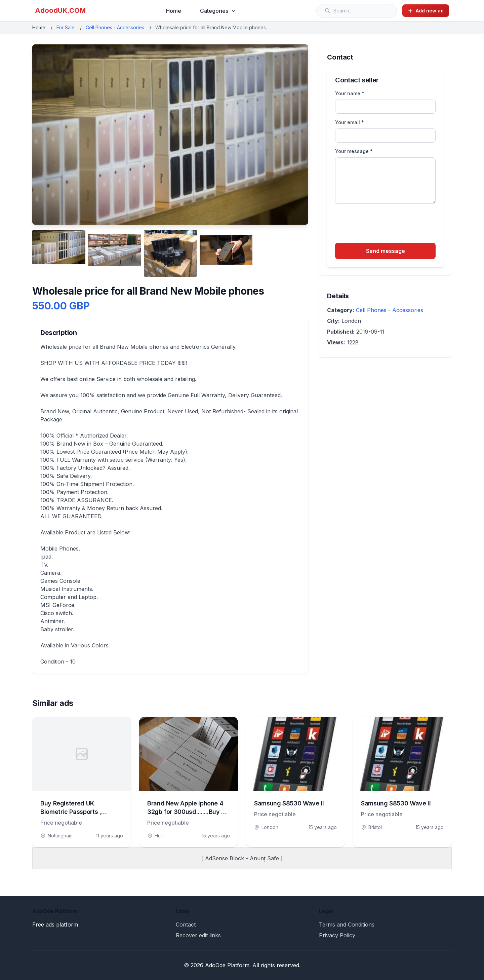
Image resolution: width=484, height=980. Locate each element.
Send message (386, 251)
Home (174, 11)
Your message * (354, 151)
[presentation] (386, 224)
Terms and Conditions (347, 925)
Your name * (350, 93)
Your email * (350, 122)
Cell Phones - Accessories (115, 27)
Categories (218, 11)
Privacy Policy (337, 935)
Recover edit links (198, 935)
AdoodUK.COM (60, 10)
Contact (186, 925)
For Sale (66, 27)
